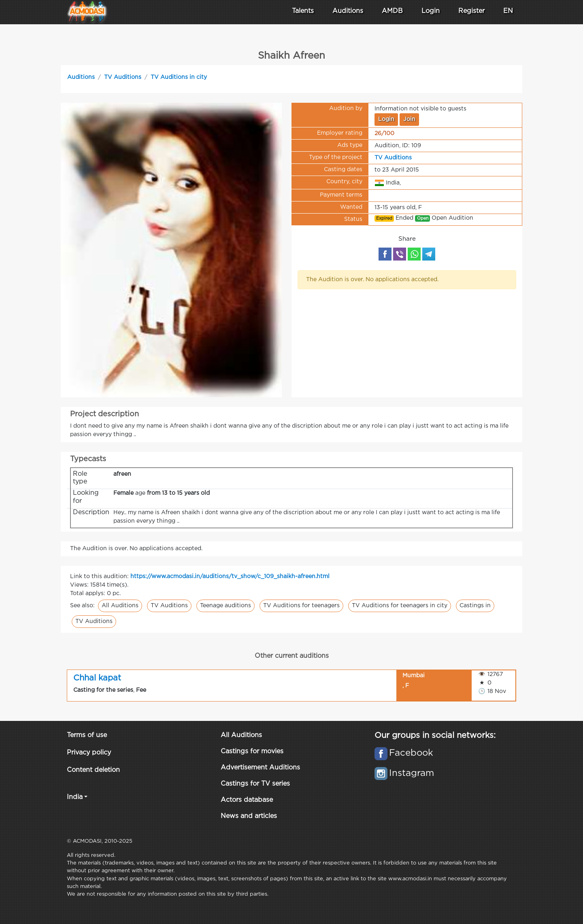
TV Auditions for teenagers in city (400, 606)
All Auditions (120, 606)
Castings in (475, 606)
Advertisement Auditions (260, 768)
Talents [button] (303, 11)
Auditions (81, 77)
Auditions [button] (348, 11)
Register (471, 11)
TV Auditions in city (179, 77)
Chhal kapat (97, 678)
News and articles (249, 816)
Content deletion (93, 770)
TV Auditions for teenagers (301, 606)
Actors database (247, 800)
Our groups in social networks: (435, 735)
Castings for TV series (255, 784)
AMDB (392, 11)
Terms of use (87, 735)
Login (431, 11)
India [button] (75, 797)
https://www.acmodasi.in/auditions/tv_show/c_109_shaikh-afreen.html (230, 576)
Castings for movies (252, 751)
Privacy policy (89, 753)
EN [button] (508, 11)
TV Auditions (123, 77)
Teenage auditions (226, 606)
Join (409, 119)
